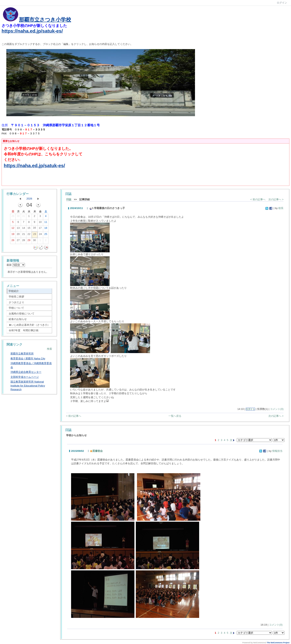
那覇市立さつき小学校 (45, 20)
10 (40, 223)
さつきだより (16, 302)
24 (40, 235)
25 (46, 235)
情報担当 (277, 451)
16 (34, 229)
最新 (16, 265)
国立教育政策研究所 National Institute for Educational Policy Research (28, 386)
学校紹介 (14, 291)
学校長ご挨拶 (16, 297)
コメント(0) (277, 409)
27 (18, 241)
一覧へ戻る (175, 416)
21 (24, 235)
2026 (29, 199)
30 (18, 217)
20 (18, 235)
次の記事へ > (276, 199)
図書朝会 (96, 451)
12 (13, 229)
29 (13, 217)
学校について (16, 308)
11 (46, 223)
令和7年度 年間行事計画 (24, 330)
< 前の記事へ (258, 199)
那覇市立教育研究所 (22, 354)
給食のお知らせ (18, 319)
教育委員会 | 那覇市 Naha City (28, 359)
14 (24, 229)
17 (40, 229)
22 (29, 235)
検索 (49, 349)
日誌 (69, 199)
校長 (281, 208)
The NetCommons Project (278, 643)
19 (13, 235)
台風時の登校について (22, 314)
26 (13, 241)
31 (24, 217)
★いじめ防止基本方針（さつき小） (29, 325)
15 (29, 229)
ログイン (282, 3)
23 (35, 235)
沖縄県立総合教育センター (26, 372)
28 (24, 241)
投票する (250, 409)
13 (18, 229)
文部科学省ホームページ (25, 377)
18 (46, 229)
